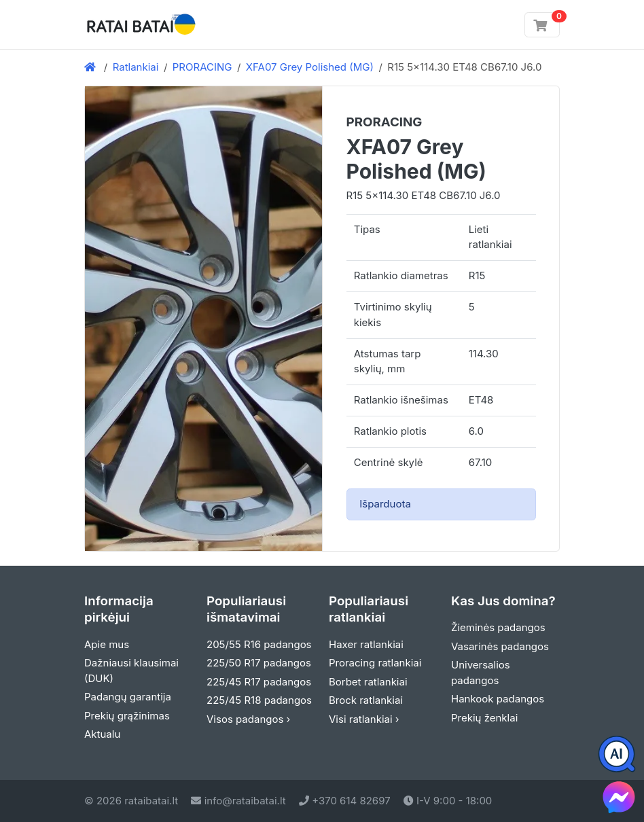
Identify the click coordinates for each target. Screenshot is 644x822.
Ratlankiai (136, 67)
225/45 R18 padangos (259, 700)
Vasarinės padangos (500, 646)
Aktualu (102, 734)
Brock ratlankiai (366, 700)
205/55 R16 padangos (259, 644)
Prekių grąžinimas (127, 716)
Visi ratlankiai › (364, 719)
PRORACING (202, 67)
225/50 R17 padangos (259, 663)
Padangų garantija (128, 697)
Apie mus (107, 644)
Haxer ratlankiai (366, 644)
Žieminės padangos (498, 627)
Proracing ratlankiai (375, 663)
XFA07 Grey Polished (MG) (310, 67)
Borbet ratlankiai (368, 682)
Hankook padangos (498, 699)
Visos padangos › (248, 719)
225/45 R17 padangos (259, 682)
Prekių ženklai (484, 718)
